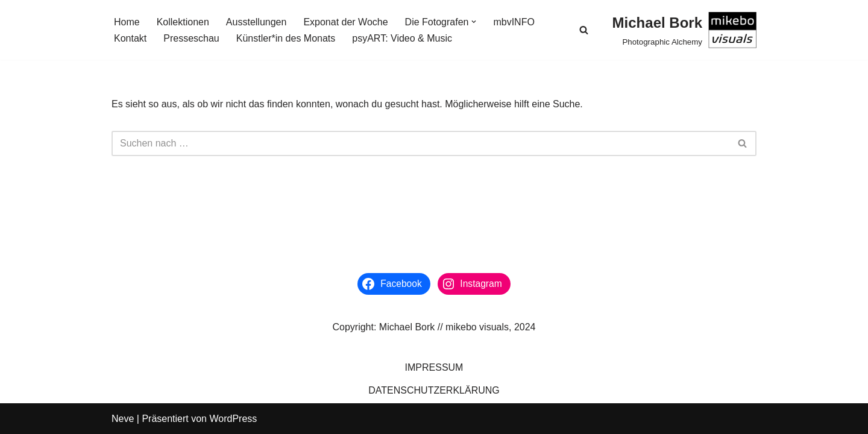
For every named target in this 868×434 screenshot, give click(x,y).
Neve (123, 419)
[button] (474, 22)
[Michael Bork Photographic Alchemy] (684, 30)
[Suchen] (584, 30)
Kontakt (130, 38)
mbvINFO (514, 22)
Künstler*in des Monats (286, 38)
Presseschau (191, 38)
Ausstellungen (256, 22)
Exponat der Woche (345, 22)
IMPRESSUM (434, 367)
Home (127, 22)
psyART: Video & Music (402, 38)
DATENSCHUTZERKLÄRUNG (434, 390)
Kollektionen (183, 22)
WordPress (233, 419)
